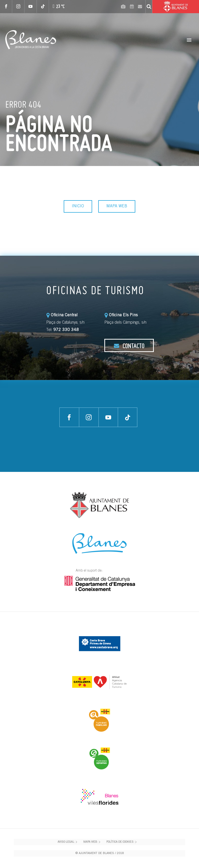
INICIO (78, 206)
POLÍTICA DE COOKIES (120, 842)
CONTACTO (129, 346)
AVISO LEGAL (66, 842)
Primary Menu (189, 40)
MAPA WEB (117, 206)
